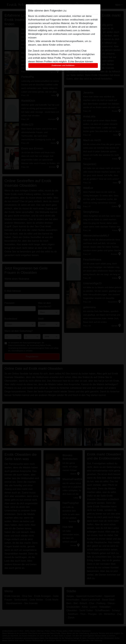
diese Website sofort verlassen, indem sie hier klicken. (66, 38)
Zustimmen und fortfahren (63, 65)
